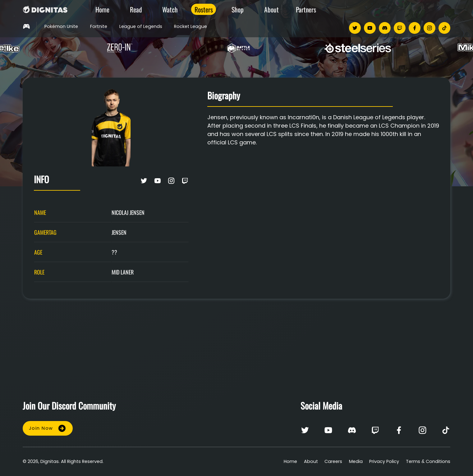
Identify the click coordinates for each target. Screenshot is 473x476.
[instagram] (429, 28)
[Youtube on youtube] (158, 182)
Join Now (48, 428)
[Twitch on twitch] (185, 182)
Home (102, 9)
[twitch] (400, 28)
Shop (238, 9)
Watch (170, 9)
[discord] (385, 28)
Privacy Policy (384, 461)
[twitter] (355, 28)
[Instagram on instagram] (171, 182)
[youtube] (370, 28)
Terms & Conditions (428, 461)
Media (356, 461)
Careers (333, 461)
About (271, 9)
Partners (306, 9)
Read (136, 9)
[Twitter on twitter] (144, 182)
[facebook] (415, 28)
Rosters (204, 9)
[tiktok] (444, 28)
